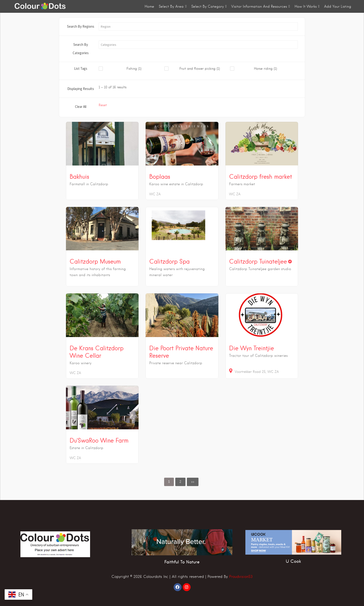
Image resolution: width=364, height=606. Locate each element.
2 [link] (180, 482)
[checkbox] (132, 69)
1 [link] (169, 482)
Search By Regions (81, 26)
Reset (103, 105)
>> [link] (193, 482)
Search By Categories (81, 49)
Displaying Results (81, 89)
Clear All (81, 107)
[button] (198, 26)
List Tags (81, 68)
